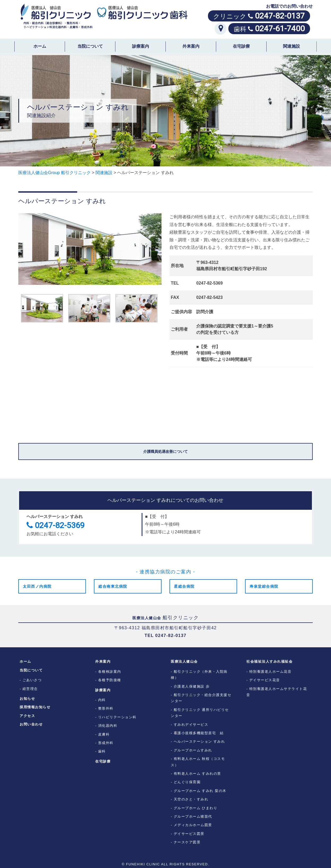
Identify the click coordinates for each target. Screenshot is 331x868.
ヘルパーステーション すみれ (199, 741)
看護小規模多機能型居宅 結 (199, 733)
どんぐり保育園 (187, 782)
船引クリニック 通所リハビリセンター (200, 713)
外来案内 (191, 46)
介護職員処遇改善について (165, 451)
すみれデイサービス (191, 725)
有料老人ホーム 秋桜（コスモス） (198, 762)
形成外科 (106, 743)
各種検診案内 (110, 672)
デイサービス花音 (265, 680)
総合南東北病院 (113, 586)
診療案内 (141, 46)
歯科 (102, 751)
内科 (102, 700)
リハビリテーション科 (117, 717)
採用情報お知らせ (35, 707)
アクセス (27, 716)
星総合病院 (184, 586)
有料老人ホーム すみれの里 (197, 774)
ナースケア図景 (187, 842)
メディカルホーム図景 (193, 825)
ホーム (40, 46)
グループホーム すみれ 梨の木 (200, 791)
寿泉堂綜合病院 (264, 586)
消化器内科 (108, 726)
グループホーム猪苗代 (193, 816)
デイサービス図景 (189, 834)
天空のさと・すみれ (191, 799)
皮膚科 (104, 734)
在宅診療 (241, 46)
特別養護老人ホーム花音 (271, 672)
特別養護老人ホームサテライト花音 (277, 692)
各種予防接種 (110, 680)
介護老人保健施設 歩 (192, 686)
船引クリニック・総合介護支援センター (201, 698)
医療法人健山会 (184, 661)
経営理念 (30, 689)
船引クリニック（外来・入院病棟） (199, 675)
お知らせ (27, 699)
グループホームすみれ (193, 750)
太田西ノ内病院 (37, 586)
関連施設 (291, 46)
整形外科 (106, 708)
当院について (90, 46)
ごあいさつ (32, 680)
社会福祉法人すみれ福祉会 (269, 661)
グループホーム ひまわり (196, 808)
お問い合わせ (31, 724)
